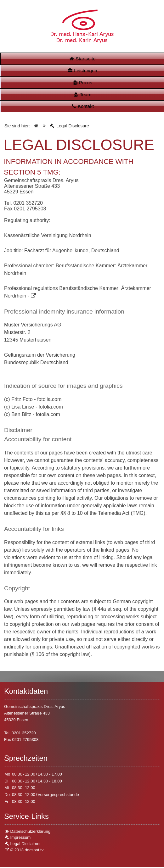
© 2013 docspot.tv (24, 851)
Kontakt (82, 107)
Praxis (82, 83)
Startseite (82, 59)
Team (82, 95)
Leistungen (82, 71)
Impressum (17, 838)
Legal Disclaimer (22, 845)
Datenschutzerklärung (27, 832)
